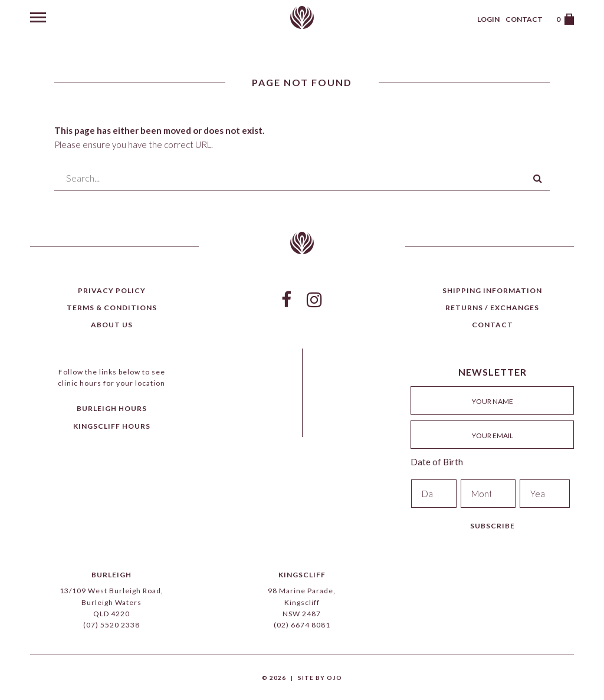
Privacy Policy (112, 290)
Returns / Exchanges (492, 308)
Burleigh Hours (112, 408)
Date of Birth (437, 462)
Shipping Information (492, 290)
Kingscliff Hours (112, 426)
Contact (524, 19)
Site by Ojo (320, 678)
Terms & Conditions (112, 308)
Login (488, 19)
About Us (112, 325)
